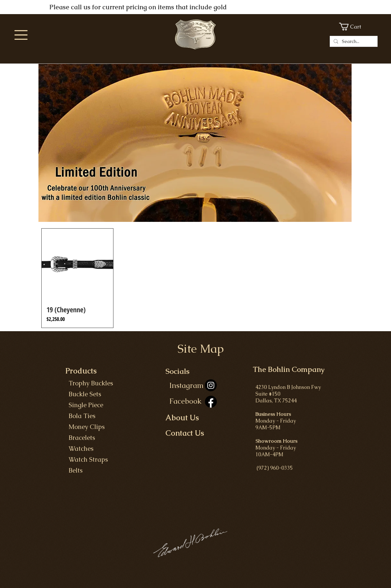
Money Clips (86, 427)
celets (87, 438)
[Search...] (353, 41)
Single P (79, 405)
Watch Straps (87, 459)
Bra (74, 438)
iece (98, 405)
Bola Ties (80, 416)
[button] (21, 35)
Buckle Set (82, 394)
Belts (74, 470)
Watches (79, 449)
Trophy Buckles (89, 383)
